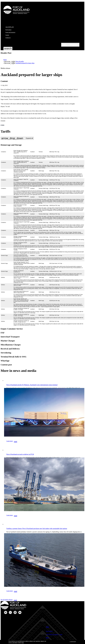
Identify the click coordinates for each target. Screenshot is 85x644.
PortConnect (8, 30)
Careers (7, 35)
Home (5, 60)
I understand (73, 642)
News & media (20, 61)
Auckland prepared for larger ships (25, 63)
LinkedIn (15, 612)
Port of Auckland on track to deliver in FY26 (20, 454)
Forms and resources (10, 32)
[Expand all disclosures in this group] (17, 138)
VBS (10, 27)
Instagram (10, 612)
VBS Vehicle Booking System (54, 634)
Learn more (12, 441)
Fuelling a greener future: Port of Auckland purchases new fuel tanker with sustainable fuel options (37, 529)
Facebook (6, 612)
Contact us (8, 38)
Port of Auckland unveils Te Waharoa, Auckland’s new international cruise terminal (32, 385)
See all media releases (9, 600)
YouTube (20, 612)
